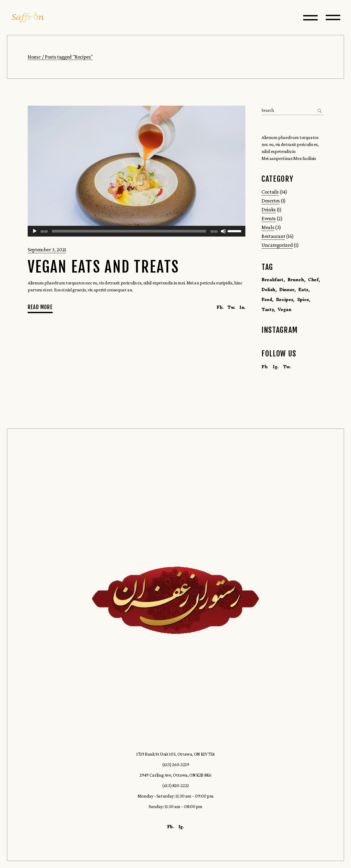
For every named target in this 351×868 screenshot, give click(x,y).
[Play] (35, 231)
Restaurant (273, 236)
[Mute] (223, 231)
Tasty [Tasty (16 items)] (268, 309)
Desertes (271, 201)
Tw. (287, 367)
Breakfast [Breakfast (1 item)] (273, 280)
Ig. (276, 367)
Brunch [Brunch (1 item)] (296, 280)
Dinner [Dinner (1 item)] (287, 290)
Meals (268, 227)
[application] (137, 231)
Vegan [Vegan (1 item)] (284, 309)
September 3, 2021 (47, 249)
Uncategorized (277, 245)
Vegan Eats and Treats (103, 267)
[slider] (129, 231)
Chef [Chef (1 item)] (313, 280)
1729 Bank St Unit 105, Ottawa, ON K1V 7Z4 (175, 754)
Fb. (265, 367)
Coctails (270, 192)
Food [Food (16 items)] (267, 299)
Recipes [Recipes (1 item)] (284, 299)
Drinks (269, 209)
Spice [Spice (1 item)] (303, 299)
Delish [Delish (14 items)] (268, 290)
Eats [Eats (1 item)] (303, 290)
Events (269, 218)
